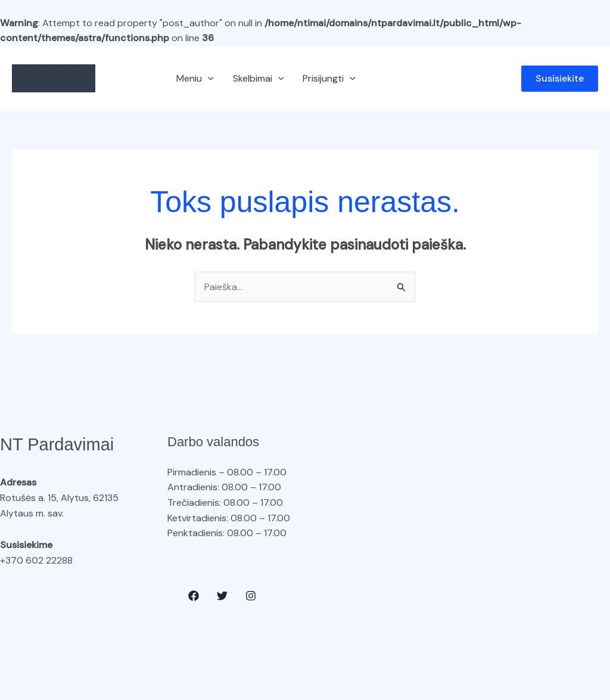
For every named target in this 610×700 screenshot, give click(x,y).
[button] (208, 79)
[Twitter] (222, 596)
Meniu (195, 79)
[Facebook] (194, 596)
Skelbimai (259, 79)
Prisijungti (329, 79)
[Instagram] (251, 596)
